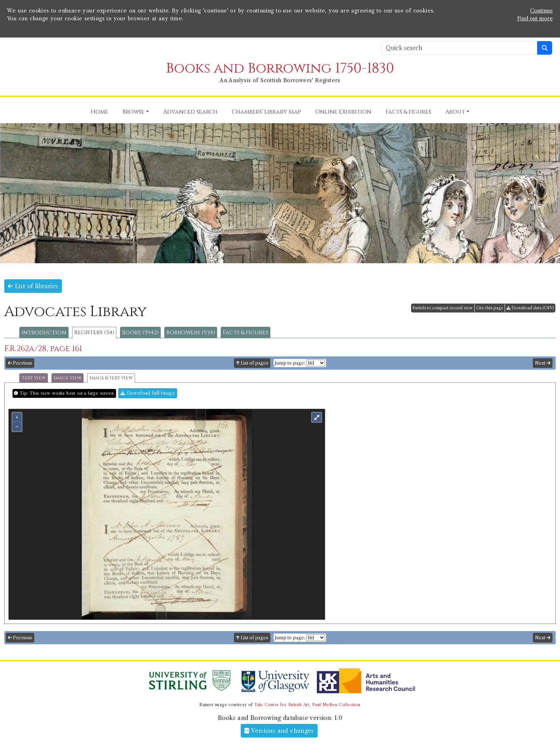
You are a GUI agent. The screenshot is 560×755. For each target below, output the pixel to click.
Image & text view (111, 378)
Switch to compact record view (443, 308)
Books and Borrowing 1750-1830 (280, 68)
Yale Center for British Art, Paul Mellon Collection (307, 705)
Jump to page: (290, 363)
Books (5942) (140, 332)
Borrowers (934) (191, 332)
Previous (20, 363)
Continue (541, 11)
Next (543, 363)
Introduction (44, 332)
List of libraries (33, 286)
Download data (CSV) (530, 308)
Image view (67, 378)
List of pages (252, 363)
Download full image (148, 393)
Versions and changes (279, 731)
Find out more (535, 19)
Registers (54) (94, 332)
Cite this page (490, 308)
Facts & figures (246, 332)
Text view (34, 378)
